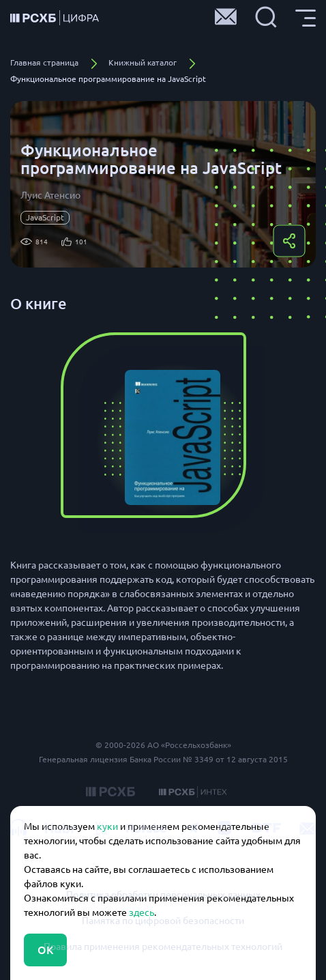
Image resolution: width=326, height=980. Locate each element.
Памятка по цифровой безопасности (163, 921)
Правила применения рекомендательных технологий (163, 947)
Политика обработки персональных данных (163, 895)
